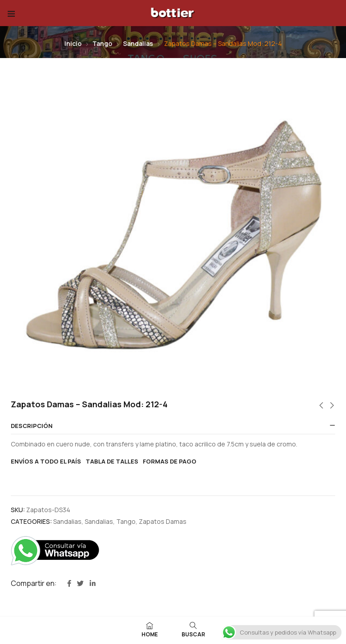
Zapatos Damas (163, 521)
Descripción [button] (32, 426)
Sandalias (138, 43)
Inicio (73, 43)
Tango (102, 43)
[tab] (173, 426)
